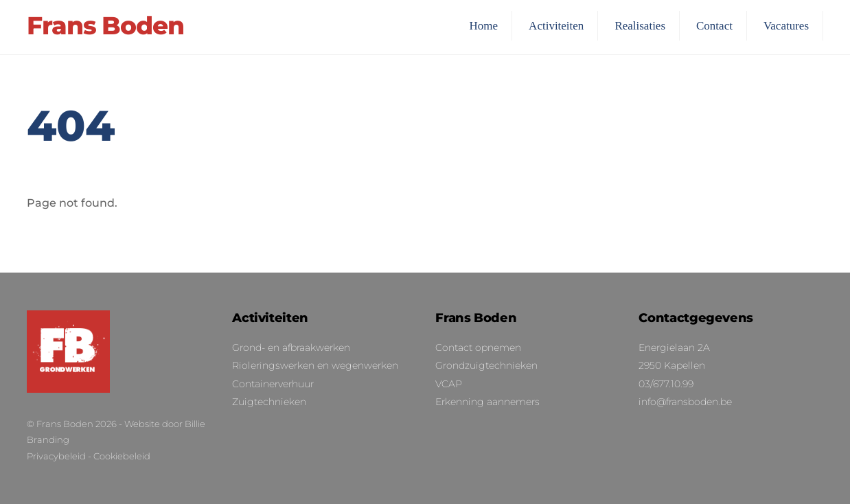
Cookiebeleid (122, 456)
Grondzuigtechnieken (486, 365)
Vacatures (786, 26)
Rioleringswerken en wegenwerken (315, 365)
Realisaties (640, 26)
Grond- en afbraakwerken (291, 347)
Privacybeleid (56, 456)
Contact (714, 26)
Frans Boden (65, 424)
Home (484, 26)
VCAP (449, 384)
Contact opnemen (478, 347)
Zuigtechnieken (269, 402)
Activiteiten (556, 26)
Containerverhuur (273, 384)
